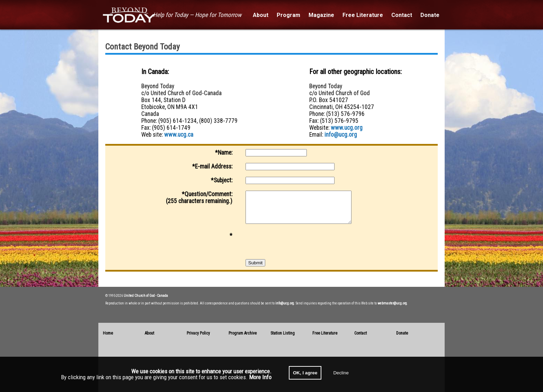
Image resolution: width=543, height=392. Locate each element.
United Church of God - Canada (146, 296)
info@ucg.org (341, 135)
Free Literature (325, 333)
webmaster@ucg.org (392, 303)
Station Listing (283, 333)
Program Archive (243, 333)
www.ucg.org (347, 128)
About (149, 333)
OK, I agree (305, 373)
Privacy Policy (198, 333)
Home (108, 333)
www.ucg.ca (179, 135)
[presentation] (298, 246)
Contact (360, 333)
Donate (402, 333)
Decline (341, 373)
